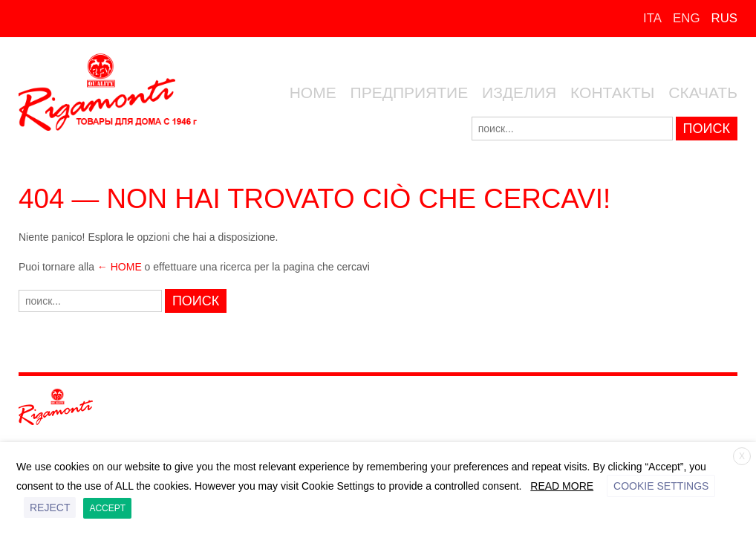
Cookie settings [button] (661, 486)
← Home (120, 267)
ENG (686, 18)
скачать (703, 93)
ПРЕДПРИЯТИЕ (410, 93)
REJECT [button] (50, 508)
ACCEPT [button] (107, 508)
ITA (652, 18)
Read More (562, 486)
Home (313, 93)
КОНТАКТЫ (612, 93)
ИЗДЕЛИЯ (519, 93)
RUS (724, 18)
